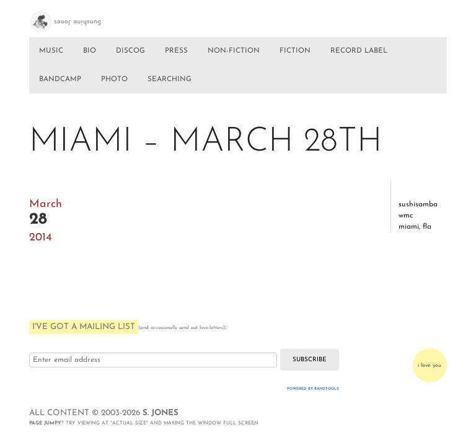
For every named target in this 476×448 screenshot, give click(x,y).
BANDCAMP (60, 79)
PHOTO (114, 79)
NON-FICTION (234, 51)
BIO (90, 51)
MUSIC (51, 51)
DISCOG (130, 51)
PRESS (176, 51)
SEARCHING (170, 79)
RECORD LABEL (359, 51)
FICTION (295, 51)
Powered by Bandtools (313, 389)
